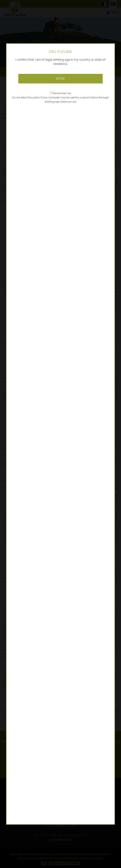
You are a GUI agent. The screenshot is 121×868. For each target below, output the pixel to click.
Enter (60, 79)
